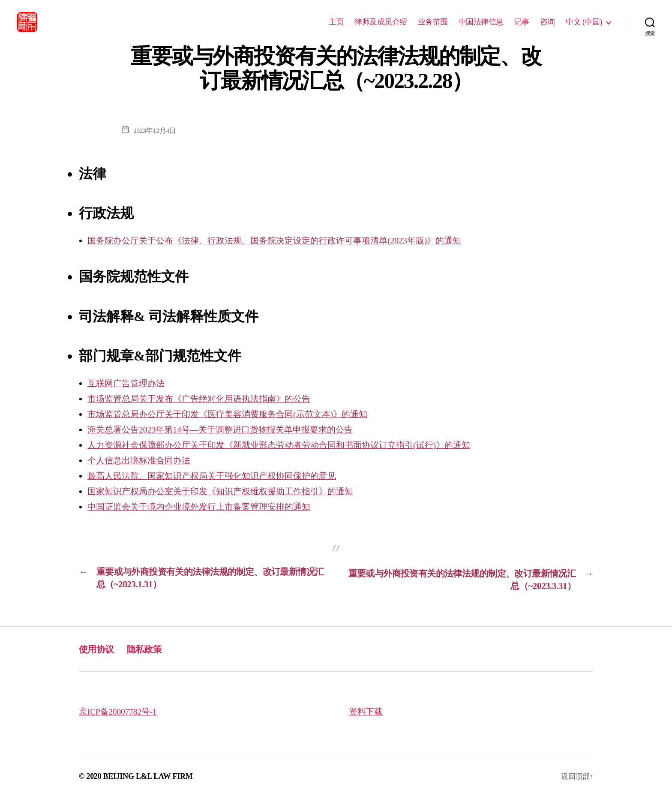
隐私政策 (151, 650)
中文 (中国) (584, 22)
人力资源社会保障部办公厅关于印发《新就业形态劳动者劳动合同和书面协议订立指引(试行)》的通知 (288, 445)
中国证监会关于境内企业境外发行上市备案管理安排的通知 (204, 507)
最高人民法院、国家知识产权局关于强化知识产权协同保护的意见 (218, 476)
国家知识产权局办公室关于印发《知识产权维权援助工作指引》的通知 (227, 491)
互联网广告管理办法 (128, 383)
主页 (336, 22)
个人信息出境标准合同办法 (141, 460)
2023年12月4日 (155, 131)
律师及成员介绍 (381, 22)
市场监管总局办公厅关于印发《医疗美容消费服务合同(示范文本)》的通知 (234, 414)
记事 (522, 22)
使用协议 (99, 650)
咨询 (547, 22)
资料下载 (367, 713)
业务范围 (433, 22)
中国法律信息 (481, 22)
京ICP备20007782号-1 (120, 713)
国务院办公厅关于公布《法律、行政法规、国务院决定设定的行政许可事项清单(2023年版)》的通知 (284, 240)
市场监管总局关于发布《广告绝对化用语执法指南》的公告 (204, 399)
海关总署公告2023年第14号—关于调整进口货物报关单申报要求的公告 (227, 430)
